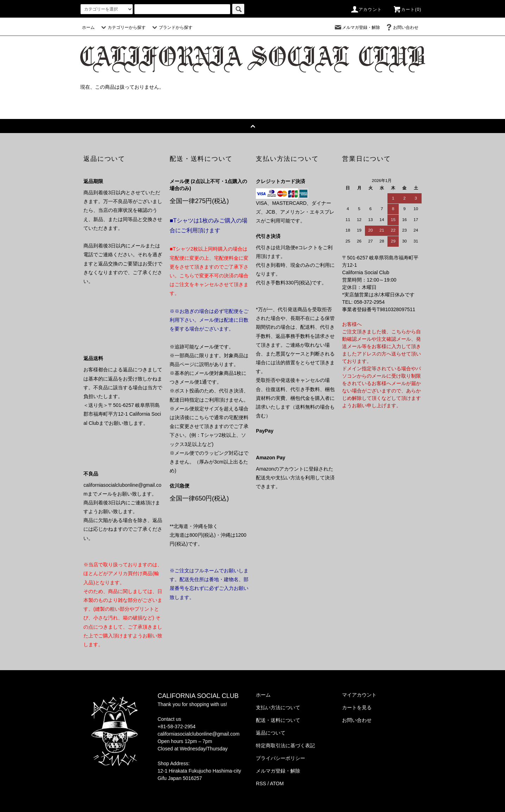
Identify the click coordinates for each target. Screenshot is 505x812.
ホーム (88, 27)
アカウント (366, 10)
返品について (271, 733)
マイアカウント (359, 695)
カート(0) (407, 10)
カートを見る (357, 707)
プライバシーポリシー (280, 758)
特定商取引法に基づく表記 (285, 745)
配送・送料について (278, 720)
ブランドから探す (171, 27)
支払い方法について (278, 707)
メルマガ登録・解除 (357, 27)
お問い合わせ (402, 27)
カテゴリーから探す (122, 27)
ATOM (277, 783)
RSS (261, 783)
